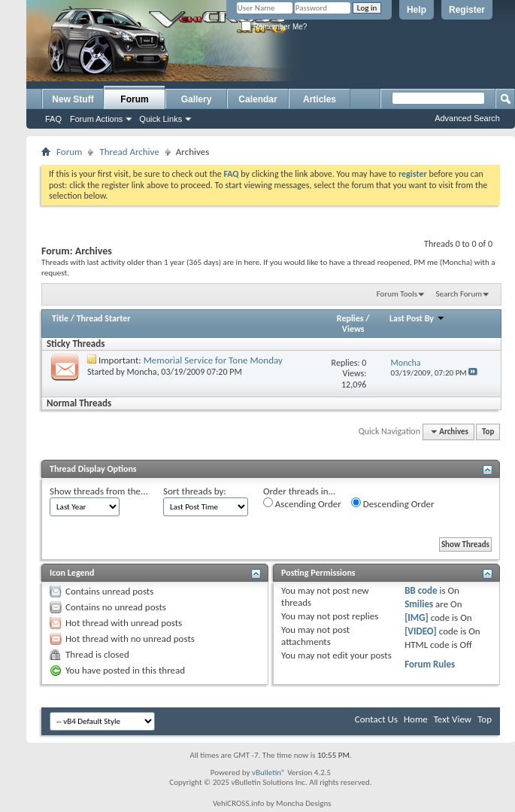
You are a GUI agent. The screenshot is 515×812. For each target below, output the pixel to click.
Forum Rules (430, 664)
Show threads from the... (99, 491)
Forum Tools (397, 294)
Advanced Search (467, 118)
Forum (134, 99)
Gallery (197, 99)
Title (60, 318)
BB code (421, 590)
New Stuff (73, 99)
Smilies (419, 604)
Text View (453, 719)
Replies (350, 318)
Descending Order (393, 503)
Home (416, 719)
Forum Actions (96, 119)
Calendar (257, 99)
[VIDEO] (421, 631)
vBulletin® (269, 772)
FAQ (53, 119)
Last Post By (417, 318)
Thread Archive (129, 152)
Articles (320, 99)
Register (467, 10)
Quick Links (161, 119)
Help (417, 10)
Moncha (142, 372)
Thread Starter (104, 318)
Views (353, 329)
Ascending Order (302, 503)
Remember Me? (274, 27)
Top (488, 432)
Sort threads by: (195, 491)
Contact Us (376, 719)
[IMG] (417, 617)
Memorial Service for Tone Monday (213, 360)
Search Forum (459, 294)
